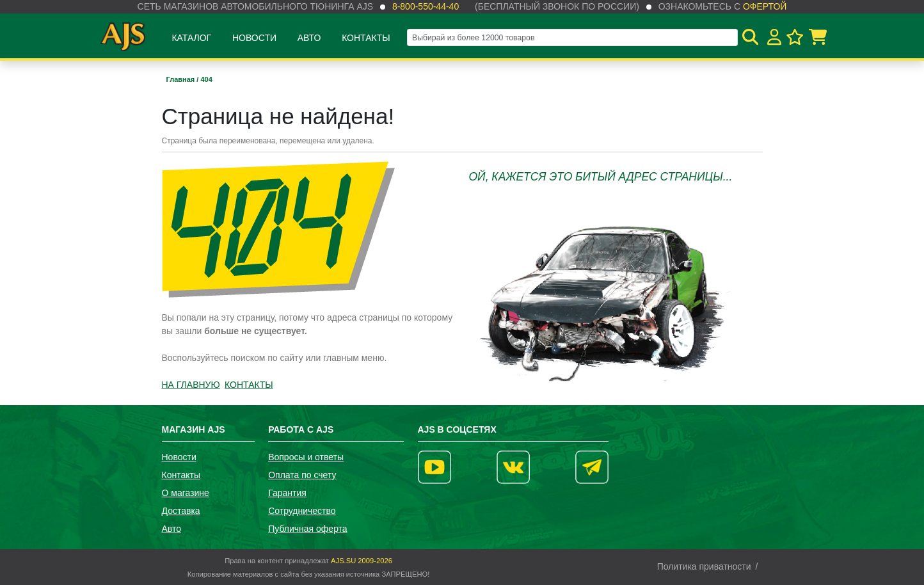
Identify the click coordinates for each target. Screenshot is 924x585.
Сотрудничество (302, 511)
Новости (254, 38)
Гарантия (287, 493)
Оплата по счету (302, 475)
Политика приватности (704, 566)
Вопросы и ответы (306, 457)
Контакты (366, 38)
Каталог (191, 38)
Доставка (181, 511)
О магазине (186, 493)
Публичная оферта (308, 529)
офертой (765, 6)
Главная (182, 79)
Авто (309, 38)
